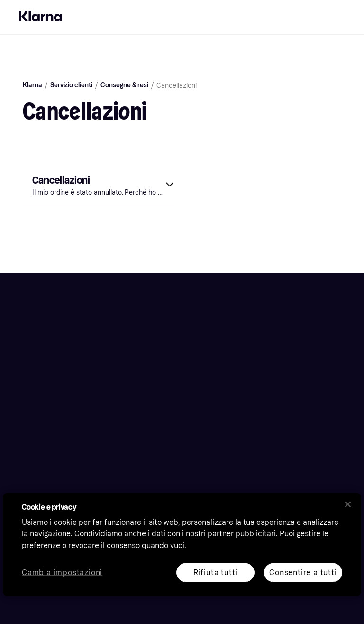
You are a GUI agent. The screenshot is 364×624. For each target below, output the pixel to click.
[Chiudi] (348, 504)
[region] (182, 544)
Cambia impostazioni (62, 573)
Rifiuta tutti (215, 572)
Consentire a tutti (303, 572)
